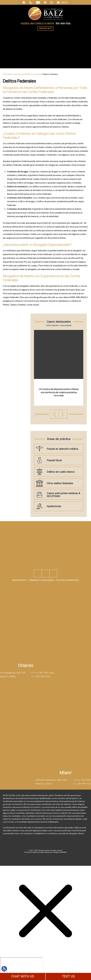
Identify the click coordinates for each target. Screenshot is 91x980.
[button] (70, 414)
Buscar (51, 2)
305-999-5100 (63, 24)
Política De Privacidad (67, 593)
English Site (45, 28)
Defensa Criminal (34, 74)
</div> (21, 968)
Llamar (31, 2)
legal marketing (45, 852)
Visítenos (45, 2)
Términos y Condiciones (41, 593)
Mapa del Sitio (19, 593)
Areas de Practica (17, 74)
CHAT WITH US (23, 976)
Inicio (24, 2)
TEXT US (68, 976)
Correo (38, 2)
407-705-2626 (22, 673)
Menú (64, 2)
